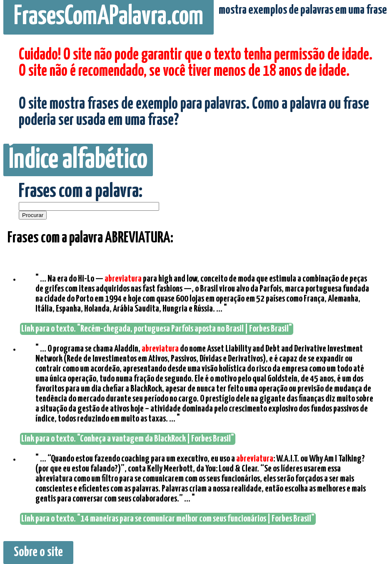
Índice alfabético (78, 160)
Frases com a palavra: (81, 192)
